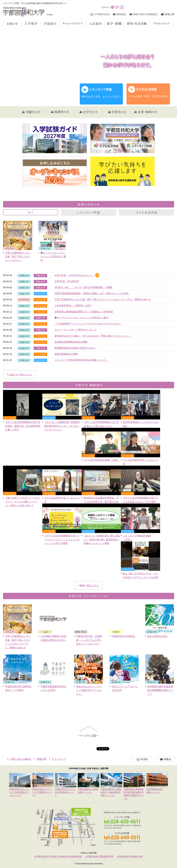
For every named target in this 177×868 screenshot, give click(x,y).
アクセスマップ (173, 24)
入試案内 (105, 24)
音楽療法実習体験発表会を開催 (71, 342)
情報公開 (41, 759)
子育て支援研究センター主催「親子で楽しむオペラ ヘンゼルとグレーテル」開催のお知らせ (103, 299)
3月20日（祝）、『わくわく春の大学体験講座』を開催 (83, 287)
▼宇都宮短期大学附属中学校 (130, 856)
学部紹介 (59, 24)
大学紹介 (41, 24)
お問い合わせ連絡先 (21, 759)
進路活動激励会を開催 (66, 354)
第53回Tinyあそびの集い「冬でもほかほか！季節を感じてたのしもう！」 (93, 336)
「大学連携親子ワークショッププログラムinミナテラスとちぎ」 (88, 324)
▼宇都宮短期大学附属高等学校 (99, 856)
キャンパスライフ (86, 24)
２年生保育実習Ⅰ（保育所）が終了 (73, 306)
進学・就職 (123, 24)
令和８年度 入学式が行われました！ (74, 275)
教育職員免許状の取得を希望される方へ (76, 348)
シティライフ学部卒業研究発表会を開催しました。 (81, 360)
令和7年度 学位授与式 (67, 281)
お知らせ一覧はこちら (20, 375)
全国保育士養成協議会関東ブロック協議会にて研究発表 (84, 312)
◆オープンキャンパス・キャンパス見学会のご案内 (81, 318)
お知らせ (22, 24)
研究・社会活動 (150, 24)
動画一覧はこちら (89, 585)
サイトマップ (59, 759)
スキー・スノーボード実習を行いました (76, 330)
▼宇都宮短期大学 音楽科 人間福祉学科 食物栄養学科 (58, 856)
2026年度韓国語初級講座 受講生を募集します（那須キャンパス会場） (92, 293)
